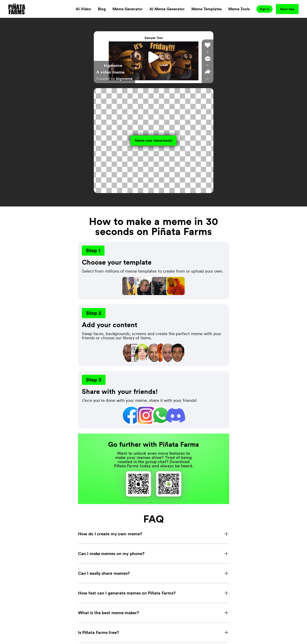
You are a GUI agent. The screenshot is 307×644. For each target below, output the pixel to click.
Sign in (265, 9)
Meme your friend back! (154, 140)
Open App (287, 9)
